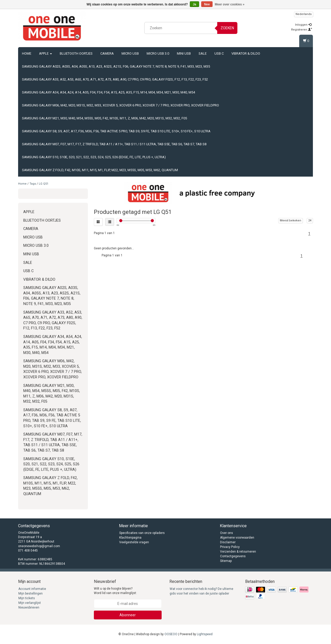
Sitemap (226, 561)
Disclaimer (228, 542)
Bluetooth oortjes (76, 53)
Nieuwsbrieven (29, 607)
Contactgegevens (233, 556)
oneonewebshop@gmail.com (39, 546)
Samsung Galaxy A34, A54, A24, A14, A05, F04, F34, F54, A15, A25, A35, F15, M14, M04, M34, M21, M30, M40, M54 (108, 92)
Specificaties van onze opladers (142, 533)
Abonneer (128, 615)
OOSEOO (171, 634)
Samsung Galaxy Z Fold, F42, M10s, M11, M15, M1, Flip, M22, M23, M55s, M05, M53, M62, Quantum (100, 170)
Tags (33, 184)
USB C (219, 53)
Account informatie (32, 589)
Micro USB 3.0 (158, 53)
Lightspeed (205, 634)
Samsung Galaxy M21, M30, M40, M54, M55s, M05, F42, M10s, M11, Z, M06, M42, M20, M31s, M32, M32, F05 (104, 118)
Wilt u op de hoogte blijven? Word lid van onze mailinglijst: (115, 591)
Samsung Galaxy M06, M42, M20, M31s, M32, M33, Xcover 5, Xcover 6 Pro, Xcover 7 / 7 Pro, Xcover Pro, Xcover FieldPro (121, 105)
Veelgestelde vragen (134, 542)
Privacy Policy (230, 547)
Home (27, 53)
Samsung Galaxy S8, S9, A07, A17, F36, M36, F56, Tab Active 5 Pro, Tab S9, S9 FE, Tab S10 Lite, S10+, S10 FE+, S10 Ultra (116, 131)
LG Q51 (44, 184)
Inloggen (303, 25)
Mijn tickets (27, 598)
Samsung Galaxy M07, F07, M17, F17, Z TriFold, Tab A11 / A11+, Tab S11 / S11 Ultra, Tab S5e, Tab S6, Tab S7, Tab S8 (114, 144)
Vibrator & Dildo (246, 53)
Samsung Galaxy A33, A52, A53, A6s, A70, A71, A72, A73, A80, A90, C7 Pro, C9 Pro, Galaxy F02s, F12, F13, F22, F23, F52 (115, 79)
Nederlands (304, 14)
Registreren (302, 30)
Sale (203, 53)
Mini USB (184, 53)
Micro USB (130, 53)
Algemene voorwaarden (237, 538)
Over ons (227, 533)
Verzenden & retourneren (238, 552)
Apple (46, 53)
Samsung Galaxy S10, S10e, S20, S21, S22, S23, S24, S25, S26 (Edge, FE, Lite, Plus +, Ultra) (94, 157)
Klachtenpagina (130, 538)
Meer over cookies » (230, 4)
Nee (207, 4)
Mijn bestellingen (31, 594)
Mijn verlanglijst (30, 603)
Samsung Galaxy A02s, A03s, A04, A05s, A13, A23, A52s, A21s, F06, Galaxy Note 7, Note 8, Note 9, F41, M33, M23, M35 (116, 66)
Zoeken (227, 28)
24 (310, 220)
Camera (107, 53)
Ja (194, 4)
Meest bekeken (291, 220)
